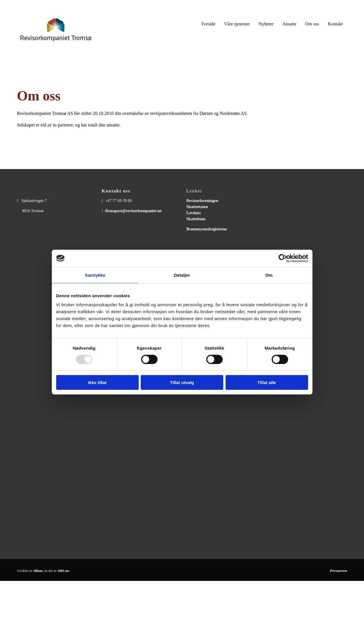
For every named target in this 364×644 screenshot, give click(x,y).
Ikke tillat (97, 382)
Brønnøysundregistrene (207, 229)
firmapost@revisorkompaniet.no (133, 211)
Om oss (312, 24)
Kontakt (335, 24)
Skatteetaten (197, 207)
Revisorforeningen (202, 201)
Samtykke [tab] (95, 275)
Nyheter (266, 24)
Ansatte (289, 24)
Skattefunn (196, 219)
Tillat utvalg (182, 382)
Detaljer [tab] (182, 275)
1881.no (63, 571)
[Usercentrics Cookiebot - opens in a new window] (283, 258)
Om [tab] (269, 275)
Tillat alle (267, 382)
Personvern (339, 571)
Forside (208, 24)
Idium (38, 571)
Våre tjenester (237, 24)
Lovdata (194, 213)
